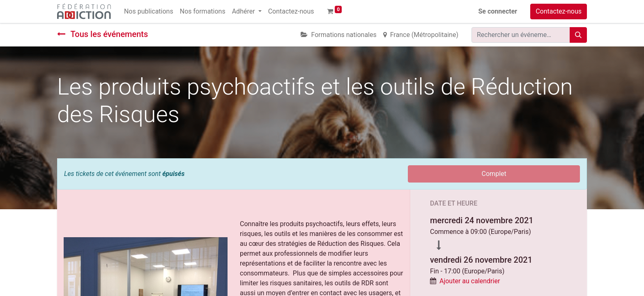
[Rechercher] (578, 35)
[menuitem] (149, 12)
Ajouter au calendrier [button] (470, 281)
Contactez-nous (559, 11)
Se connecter (498, 11)
